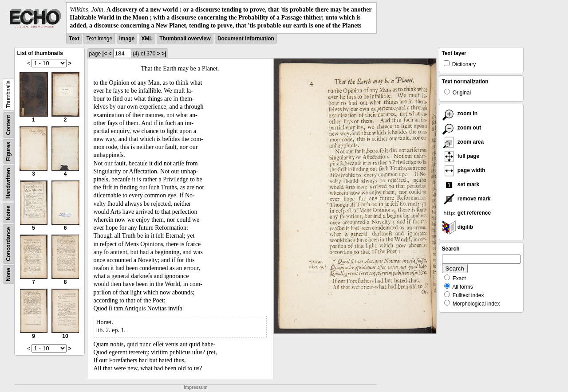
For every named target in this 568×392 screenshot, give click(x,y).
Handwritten (8, 183)
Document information (246, 39)
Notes (8, 213)
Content (8, 125)
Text (74, 39)
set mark (461, 184)
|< (105, 54)
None (8, 274)
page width (464, 170)
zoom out (462, 128)
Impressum (195, 387)
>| (164, 54)
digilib (458, 227)
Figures (8, 151)
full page (461, 156)
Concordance (8, 244)
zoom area (463, 142)
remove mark (466, 199)
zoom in (460, 114)
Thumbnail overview (185, 39)
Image (127, 39)
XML (147, 39)
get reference (467, 213)
